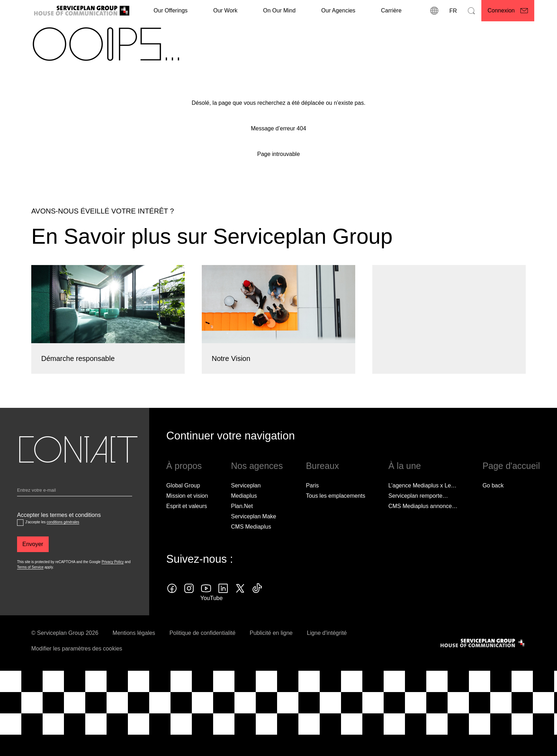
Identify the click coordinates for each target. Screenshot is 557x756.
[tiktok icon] (257, 605)
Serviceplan (246, 502)
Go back (493, 502)
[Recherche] (471, 11)
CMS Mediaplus (251, 543)
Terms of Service (30, 584)
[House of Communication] (483, 660)
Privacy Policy (113, 579)
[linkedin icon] (223, 605)
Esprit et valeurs (187, 523)
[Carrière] (391, 11)
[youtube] (206, 605)
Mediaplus (244, 512)
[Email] (75, 508)
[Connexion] (508, 11)
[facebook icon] (172, 605)
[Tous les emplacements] (336, 513)
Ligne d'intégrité (327, 650)
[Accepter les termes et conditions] (20, 540)
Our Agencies (338, 10)
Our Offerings (171, 10)
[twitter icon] (240, 605)
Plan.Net (242, 523)
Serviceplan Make (253, 533)
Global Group (183, 502)
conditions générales (63, 539)
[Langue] (453, 11)
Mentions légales (134, 650)
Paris (312, 502)
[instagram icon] (189, 605)
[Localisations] (434, 11)
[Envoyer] (33, 561)
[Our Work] (225, 11)
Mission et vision (187, 512)
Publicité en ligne (271, 650)
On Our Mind (280, 10)
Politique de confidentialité (202, 650)
